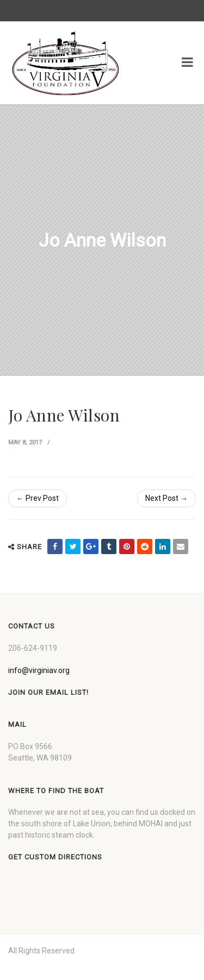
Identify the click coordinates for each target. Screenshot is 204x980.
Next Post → (166, 498)
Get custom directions (55, 857)
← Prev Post (38, 498)
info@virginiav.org (39, 670)
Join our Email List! (48, 692)
